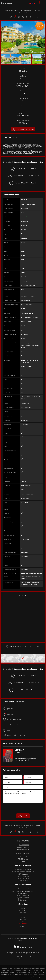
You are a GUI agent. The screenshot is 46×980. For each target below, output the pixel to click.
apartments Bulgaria (38, 970)
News (23, 908)
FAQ (23, 922)
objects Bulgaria (23, 972)
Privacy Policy (35, 953)
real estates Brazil (18, 977)
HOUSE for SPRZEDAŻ (23, 876)
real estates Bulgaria (27, 970)
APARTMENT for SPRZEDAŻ (23, 870)
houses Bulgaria (5, 972)
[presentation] (23, 808)
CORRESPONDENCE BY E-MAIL (23, 176)
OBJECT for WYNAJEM (23, 898)
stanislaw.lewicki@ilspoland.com (25, 759)
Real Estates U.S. (27, 977)
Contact (23, 917)
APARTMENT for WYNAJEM (23, 889)
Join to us (23, 919)
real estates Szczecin (16, 968)
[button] (43, 22)
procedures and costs (23, 129)
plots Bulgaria (31, 972)
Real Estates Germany (37, 975)
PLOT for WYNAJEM (23, 900)
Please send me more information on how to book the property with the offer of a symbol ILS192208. (23, 796)
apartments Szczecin (26, 968)
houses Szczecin (36, 968)
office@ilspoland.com (23, 853)
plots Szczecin (18, 970)
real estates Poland (6, 968)
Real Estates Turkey (26, 975)
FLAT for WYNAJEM (23, 893)
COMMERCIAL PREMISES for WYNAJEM (23, 891)
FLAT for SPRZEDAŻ (23, 874)
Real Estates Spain (16, 975)
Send (23, 816)
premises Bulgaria (14, 972)
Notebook (23, 926)
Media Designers (28, 959)
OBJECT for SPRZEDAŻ (23, 878)
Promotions (23, 910)
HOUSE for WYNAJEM (23, 896)
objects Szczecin (11, 970)
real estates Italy (36, 977)
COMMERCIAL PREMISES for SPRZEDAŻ (23, 872)
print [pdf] (8, 709)
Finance (23, 915)
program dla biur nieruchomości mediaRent (23, 957)
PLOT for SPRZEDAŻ (23, 881)
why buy (8, 730)
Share (9, 736)
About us (23, 913)
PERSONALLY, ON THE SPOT (23, 183)
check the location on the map (15, 725)
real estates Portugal (6, 975)
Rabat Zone (23, 924)
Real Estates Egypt (40, 972)
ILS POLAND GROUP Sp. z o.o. (29, 938)
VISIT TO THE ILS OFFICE (23, 169)
